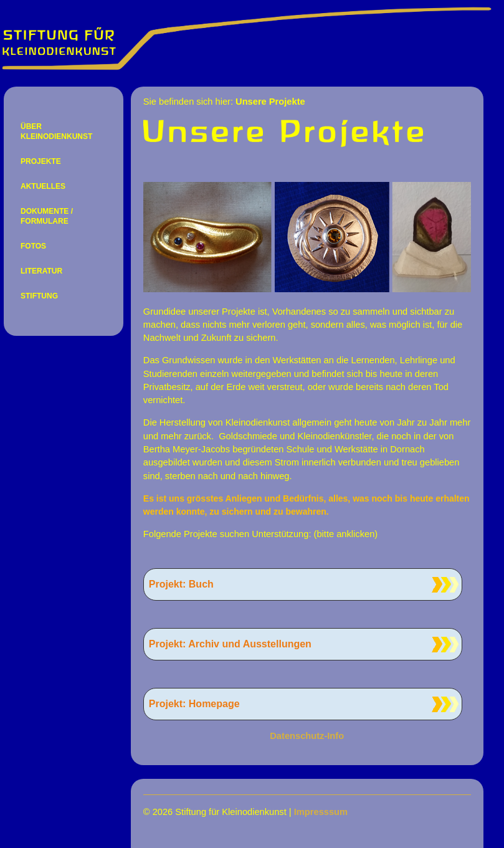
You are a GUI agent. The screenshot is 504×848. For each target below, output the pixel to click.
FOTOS (33, 246)
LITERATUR (41, 271)
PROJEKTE (41, 161)
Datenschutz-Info (307, 736)
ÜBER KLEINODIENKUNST (56, 131)
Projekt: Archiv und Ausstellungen (230, 644)
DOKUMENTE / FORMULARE (47, 216)
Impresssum (321, 812)
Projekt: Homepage (194, 704)
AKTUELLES (43, 186)
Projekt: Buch (181, 584)
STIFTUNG (39, 296)
